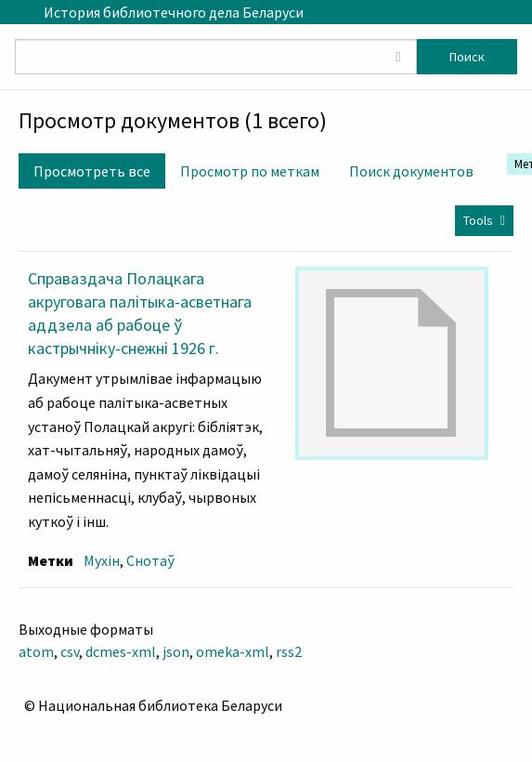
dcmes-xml (121, 651)
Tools (478, 220)
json (176, 651)
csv (70, 651)
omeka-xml (233, 651)
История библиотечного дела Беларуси (174, 12)
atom (36, 651)
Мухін (102, 560)
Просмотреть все (92, 171)
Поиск (467, 57)
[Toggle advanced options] (398, 57)
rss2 (289, 651)
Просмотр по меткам (250, 171)
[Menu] (14, 12)
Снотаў (150, 560)
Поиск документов (411, 171)
